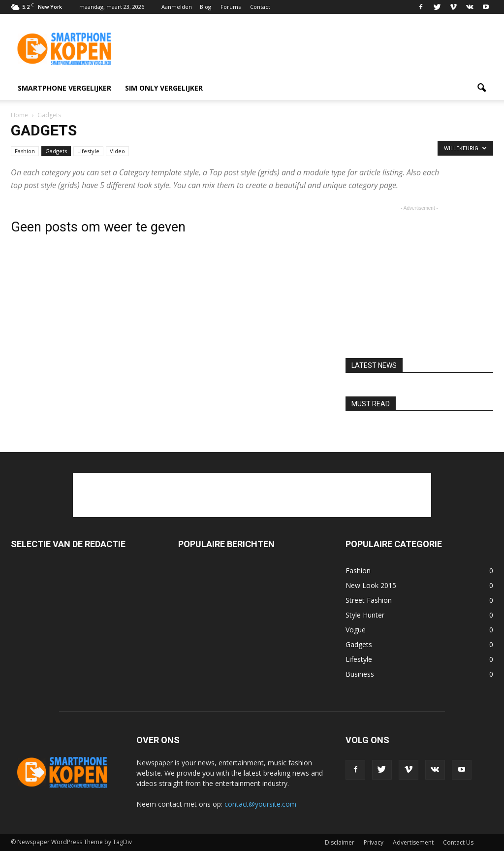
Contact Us (458, 842)
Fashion (25, 151)
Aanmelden (177, 7)
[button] (481, 88)
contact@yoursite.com (260, 804)
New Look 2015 (371, 585)
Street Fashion (369, 600)
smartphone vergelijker (64, 88)
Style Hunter (365, 615)
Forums (231, 7)
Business (360, 674)
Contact (260, 7)
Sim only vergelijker (164, 88)
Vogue (356, 630)
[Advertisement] (314, 50)
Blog (205, 7)
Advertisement (413, 842)
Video (117, 151)
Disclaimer (340, 842)
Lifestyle (88, 151)
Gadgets (56, 151)
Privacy (374, 842)
